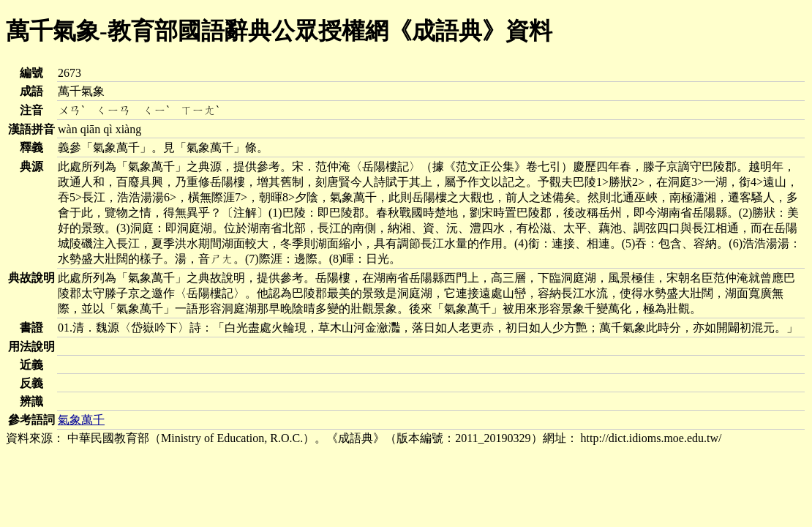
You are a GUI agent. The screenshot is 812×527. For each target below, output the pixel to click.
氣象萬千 (81, 420)
